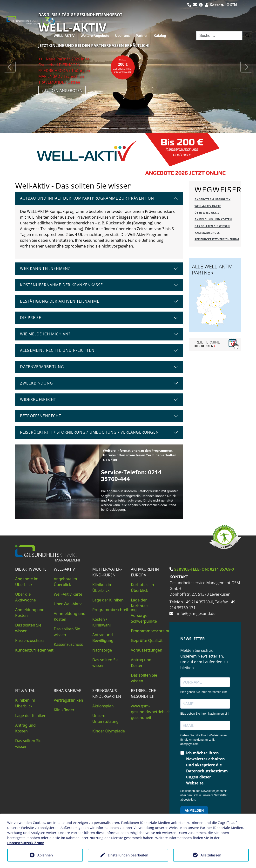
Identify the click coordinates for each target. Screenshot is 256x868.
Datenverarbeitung (42, 367)
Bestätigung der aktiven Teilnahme (60, 301)
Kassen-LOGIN (221, 5)
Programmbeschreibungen (155, 631)
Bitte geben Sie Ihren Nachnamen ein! (205, 714)
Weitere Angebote (95, 36)
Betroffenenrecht (41, 416)
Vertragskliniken (68, 700)
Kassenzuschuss (30, 640)
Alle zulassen (211, 855)
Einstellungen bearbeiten (128, 855)
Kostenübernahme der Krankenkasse (61, 285)
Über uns (123, 36)
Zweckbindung (37, 383)
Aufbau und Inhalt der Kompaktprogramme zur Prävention (87, 198)
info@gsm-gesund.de (196, 613)
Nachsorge (102, 650)
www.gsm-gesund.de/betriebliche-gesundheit (153, 712)
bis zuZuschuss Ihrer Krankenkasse (123, 66)
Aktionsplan (103, 706)
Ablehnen (45, 855)
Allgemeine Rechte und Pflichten (57, 350)
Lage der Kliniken (108, 600)
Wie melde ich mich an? (45, 334)
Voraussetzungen (147, 650)
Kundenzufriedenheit (34, 650)
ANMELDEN (194, 810)
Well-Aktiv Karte (68, 594)
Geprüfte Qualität (147, 640)
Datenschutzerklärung (26, 843)
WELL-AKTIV (64, 36)
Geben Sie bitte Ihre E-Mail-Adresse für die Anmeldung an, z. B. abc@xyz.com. (203, 740)
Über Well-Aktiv (68, 604)
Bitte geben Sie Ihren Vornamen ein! (204, 692)
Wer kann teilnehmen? (45, 268)
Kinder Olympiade (109, 731)
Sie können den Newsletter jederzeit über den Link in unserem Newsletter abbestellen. (204, 795)
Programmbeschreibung (115, 610)
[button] (10, 67)
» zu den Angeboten (62, 91)
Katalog (160, 36)
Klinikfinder (64, 710)
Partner (142, 36)
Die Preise (31, 318)
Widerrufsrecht (38, 399)
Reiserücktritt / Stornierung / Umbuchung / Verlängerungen (89, 432)
